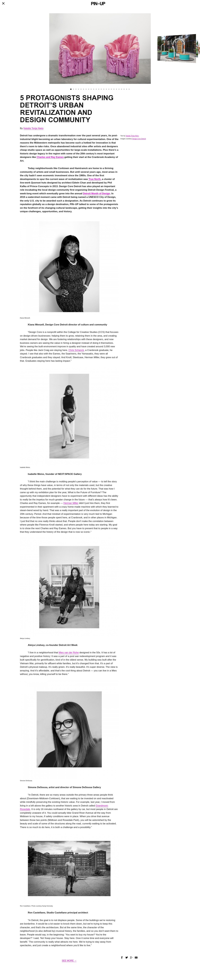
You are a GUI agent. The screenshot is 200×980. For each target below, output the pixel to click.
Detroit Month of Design (97, 194)
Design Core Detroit (139, 139)
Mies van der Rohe (69, 653)
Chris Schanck (76, 350)
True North (95, 179)
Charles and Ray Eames (50, 157)
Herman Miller (71, 503)
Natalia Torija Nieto (33, 128)
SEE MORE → (69, 961)
